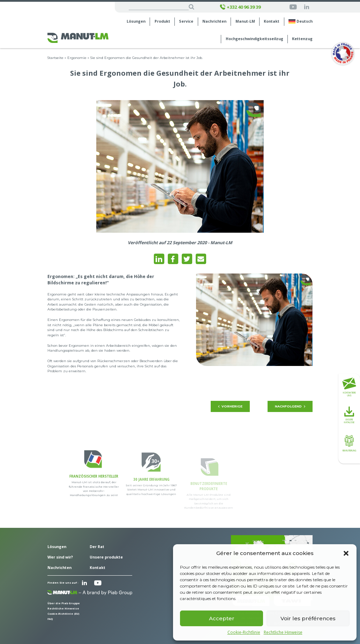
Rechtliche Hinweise (283, 632)
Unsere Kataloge (349, 415)
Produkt (162, 21)
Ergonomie (77, 58)
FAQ (50, 619)
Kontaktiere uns (349, 387)
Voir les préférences (308, 618)
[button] (346, 553)
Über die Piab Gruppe (64, 603)
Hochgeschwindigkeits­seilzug (254, 39)
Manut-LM (245, 21)
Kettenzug (302, 39)
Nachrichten (214, 21)
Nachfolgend (290, 406)
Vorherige (230, 406)
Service (186, 21)
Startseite (55, 58)
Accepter (222, 618)
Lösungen (136, 21)
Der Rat (97, 547)
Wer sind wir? (60, 557)
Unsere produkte (106, 557)
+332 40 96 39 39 (240, 7)
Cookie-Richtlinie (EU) (63, 614)
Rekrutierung (349, 443)
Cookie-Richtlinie (244, 632)
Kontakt (272, 21)
